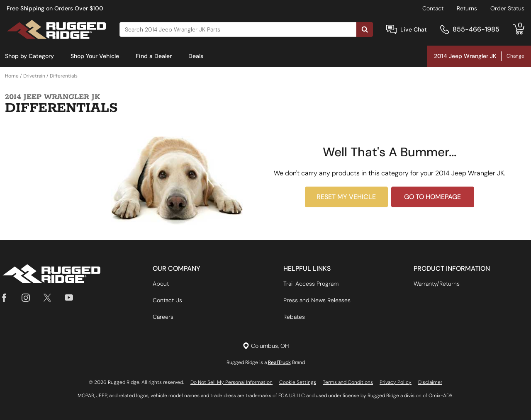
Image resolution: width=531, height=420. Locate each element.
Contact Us (167, 300)
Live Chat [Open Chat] (414, 29)
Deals (196, 56)
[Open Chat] (392, 30)
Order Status (507, 8)
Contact (433, 8)
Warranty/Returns (437, 284)
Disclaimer (430, 382)
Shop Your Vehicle (95, 56)
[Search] (238, 29)
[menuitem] (29, 56)
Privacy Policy (396, 382)
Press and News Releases (317, 300)
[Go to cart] (519, 29)
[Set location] (266, 346)
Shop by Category (29, 56)
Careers (163, 317)
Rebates (294, 317)
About (161, 284)
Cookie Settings (298, 382)
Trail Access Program (311, 284)
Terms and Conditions (348, 382)
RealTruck (279, 362)
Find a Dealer (154, 56)
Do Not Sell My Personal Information (231, 382)
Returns (467, 8)
